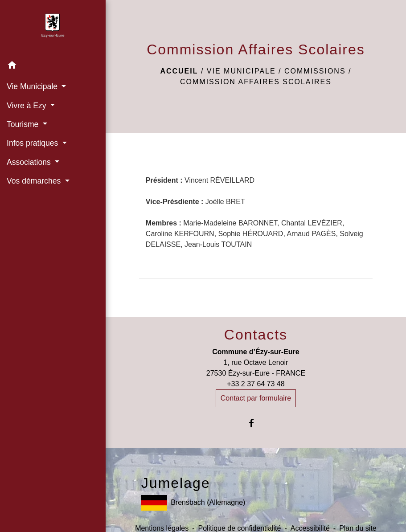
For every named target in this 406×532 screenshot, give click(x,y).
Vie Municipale (241, 71)
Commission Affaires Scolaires (256, 82)
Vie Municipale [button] (33, 86)
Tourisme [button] (24, 124)
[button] (53, 67)
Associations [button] (30, 162)
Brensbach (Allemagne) (193, 503)
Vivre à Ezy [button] (28, 106)
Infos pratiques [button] (33, 143)
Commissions (315, 71)
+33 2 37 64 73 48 (256, 384)
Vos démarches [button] (35, 181)
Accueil (179, 71)
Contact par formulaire (256, 398)
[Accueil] (53, 28)
